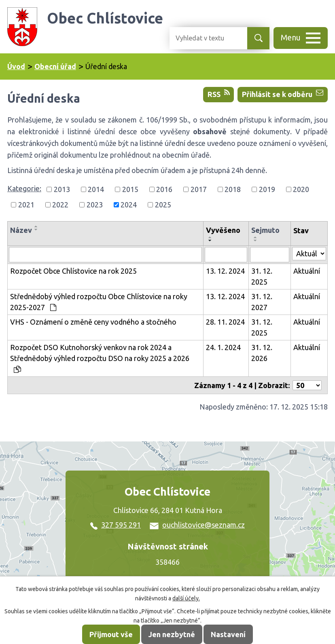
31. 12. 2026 (262, 353)
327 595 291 (116, 525)
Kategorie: (24, 188)
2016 (164, 189)
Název (21, 230)
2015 (130, 189)
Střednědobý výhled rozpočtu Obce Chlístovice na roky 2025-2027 (99, 302)
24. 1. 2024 (223, 347)
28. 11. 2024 (225, 322)
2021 (26, 205)
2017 (199, 189)
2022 (60, 205)
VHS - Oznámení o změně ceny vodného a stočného (93, 322)
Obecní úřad (55, 66)
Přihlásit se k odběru (283, 94)
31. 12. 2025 (262, 276)
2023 (95, 205)
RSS (219, 94)
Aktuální (307, 271)
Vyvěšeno (223, 230)
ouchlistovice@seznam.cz (197, 525)
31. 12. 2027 (262, 302)
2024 (129, 205)
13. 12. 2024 (225, 271)
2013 (62, 189)
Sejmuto (265, 230)
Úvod (16, 66)
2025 (163, 205)
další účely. (186, 598)
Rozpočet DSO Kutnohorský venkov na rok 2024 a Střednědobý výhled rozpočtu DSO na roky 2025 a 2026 (100, 358)
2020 (301, 189)
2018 (233, 189)
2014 (96, 189)
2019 (267, 189)
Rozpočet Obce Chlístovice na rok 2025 (73, 271)
